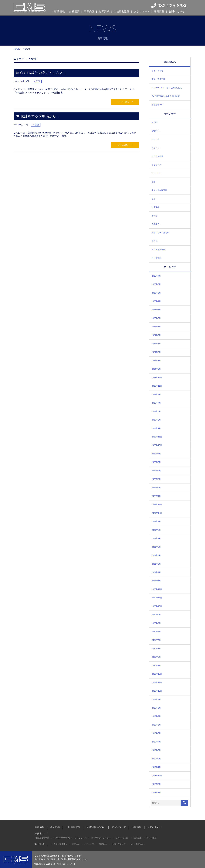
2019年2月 (156, 759)
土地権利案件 (122, 11)
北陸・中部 (89, 844)
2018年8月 (156, 793)
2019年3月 (156, 750)
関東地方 (76, 844)
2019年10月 (157, 691)
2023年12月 (157, 378)
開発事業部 (156, 258)
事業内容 (89, 11)
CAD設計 (156, 131)
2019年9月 (156, 700)
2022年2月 (156, 488)
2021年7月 (156, 538)
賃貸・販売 (151, 838)
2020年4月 (156, 640)
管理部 (155, 241)
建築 (154, 199)
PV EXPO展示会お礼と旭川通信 (166, 96)
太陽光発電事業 (42, 838)
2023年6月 (156, 411)
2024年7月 (156, 344)
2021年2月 (156, 572)
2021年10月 (157, 513)
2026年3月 (156, 284)
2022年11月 (157, 437)
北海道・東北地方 (59, 844)
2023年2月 (156, 420)
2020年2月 (156, 657)
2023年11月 (157, 386)
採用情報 (159, 11)
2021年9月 (156, 521)
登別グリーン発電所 (160, 233)
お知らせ (155, 148)
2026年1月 (156, 301)
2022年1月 (156, 496)
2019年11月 (157, 683)
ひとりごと (156, 173)
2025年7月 (156, 310)
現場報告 (155, 224)
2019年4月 (156, 742)
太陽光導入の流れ (96, 827)
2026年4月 (156, 276)
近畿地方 (103, 844)
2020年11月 (157, 598)
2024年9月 (156, 335)
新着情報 (60, 11)
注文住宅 (138, 838)
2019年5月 (156, 733)
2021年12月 (157, 505)
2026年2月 (156, 293)
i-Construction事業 (62, 838)
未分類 (155, 216)
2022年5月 (156, 462)
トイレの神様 (157, 71)
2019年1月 (156, 767)
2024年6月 (156, 352)
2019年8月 (156, 708)
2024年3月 (156, 361)
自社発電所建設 (158, 250)
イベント (155, 139)
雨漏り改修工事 (158, 79)
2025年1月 (156, 327)
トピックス (156, 165)
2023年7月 (156, 403)
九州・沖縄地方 (137, 844)
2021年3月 (156, 564)
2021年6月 (156, 547)
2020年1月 (156, 666)
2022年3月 (156, 479)
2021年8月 (156, 530)
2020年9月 (156, 615)
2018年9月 (156, 784)
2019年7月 (156, 716)
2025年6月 (156, 318)
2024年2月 (156, 369)
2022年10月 (157, 445)
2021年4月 (156, 555)
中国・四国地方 (119, 844)
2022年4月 (156, 471)
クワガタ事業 (157, 156)
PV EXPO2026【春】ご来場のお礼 (167, 88)
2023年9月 (156, 395)
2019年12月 (157, 674)
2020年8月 (156, 623)
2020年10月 (157, 606)
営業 (154, 182)
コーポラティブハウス (101, 838)
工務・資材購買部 (159, 190)
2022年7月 (156, 454)
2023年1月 (156, 428)
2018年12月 (157, 776)
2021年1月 (156, 581)
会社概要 (74, 11)
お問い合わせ (176, 11)
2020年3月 (156, 649)
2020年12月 (157, 589)
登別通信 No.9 (158, 105)
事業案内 (39, 834)
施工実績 (104, 11)
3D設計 (155, 122)
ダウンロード (141, 11)
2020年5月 (156, 632)
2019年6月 (156, 725)
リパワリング (80, 838)
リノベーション (122, 838)
